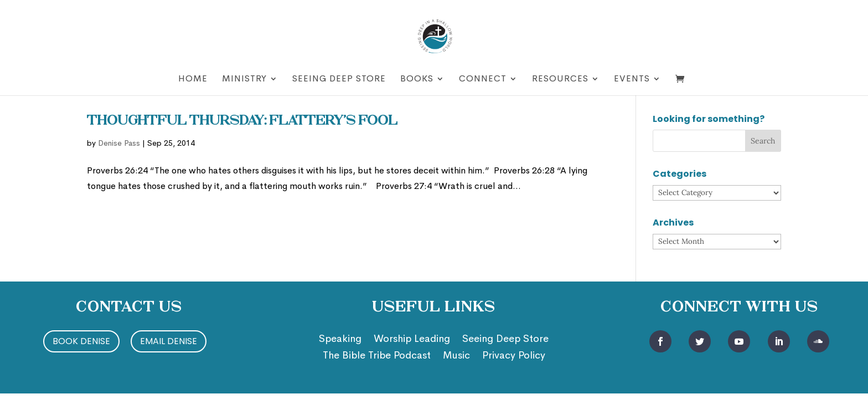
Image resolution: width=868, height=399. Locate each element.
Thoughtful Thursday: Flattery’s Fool (242, 121)
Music (456, 356)
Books (417, 80)
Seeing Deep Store (339, 80)
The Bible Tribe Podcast (377, 356)
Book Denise (81, 341)
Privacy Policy (514, 356)
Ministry (244, 80)
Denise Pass (119, 143)
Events (632, 80)
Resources (560, 80)
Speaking (340, 340)
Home (193, 80)
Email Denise (169, 341)
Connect (483, 80)
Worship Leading (412, 340)
